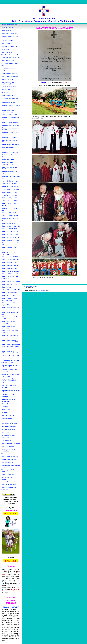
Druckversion (28, 286)
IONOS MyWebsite (41, 290)
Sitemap (35, 286)
